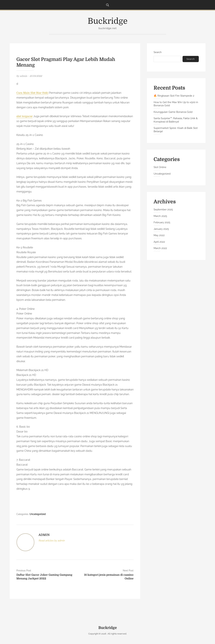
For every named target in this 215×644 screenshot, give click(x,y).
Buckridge (108, 21)
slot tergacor (25, 116)
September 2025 (163, 210)
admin (23, 76)
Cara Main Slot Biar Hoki (33, 93)
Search (158, 52)
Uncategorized (38, 514)
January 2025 (161, 229)
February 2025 (162, 222)
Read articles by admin (52, 541)
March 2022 (160, 248)
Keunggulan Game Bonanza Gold (173, 112)
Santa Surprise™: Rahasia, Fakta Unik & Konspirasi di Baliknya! (176, 120)
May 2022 (159, 235)
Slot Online (160, 167)
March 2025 (160, 216)
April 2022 (159, 242)
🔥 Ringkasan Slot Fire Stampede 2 (174, 96)
